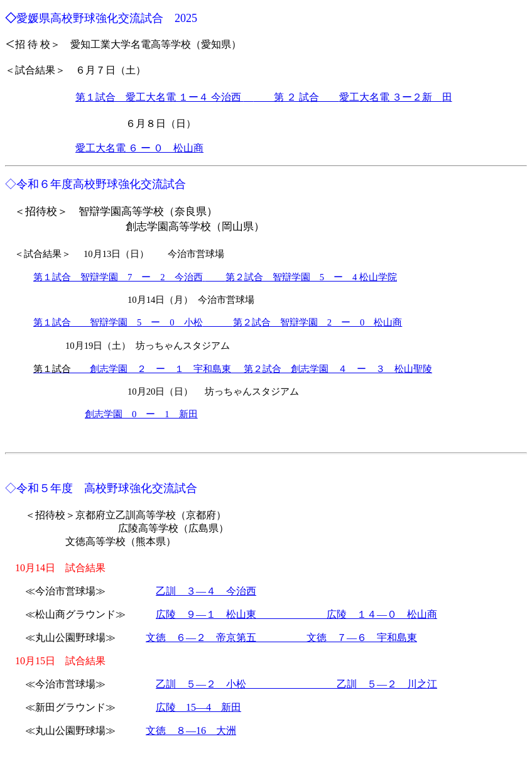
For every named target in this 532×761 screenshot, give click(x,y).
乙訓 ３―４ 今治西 (206, 591)
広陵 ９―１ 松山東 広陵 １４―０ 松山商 (296, 614)
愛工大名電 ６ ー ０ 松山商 (139, 148)
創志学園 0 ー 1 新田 (141, 414)
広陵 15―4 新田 (198, 707)
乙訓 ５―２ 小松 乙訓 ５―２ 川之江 (296, 684)
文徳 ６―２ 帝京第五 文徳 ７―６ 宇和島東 (281, 638)
